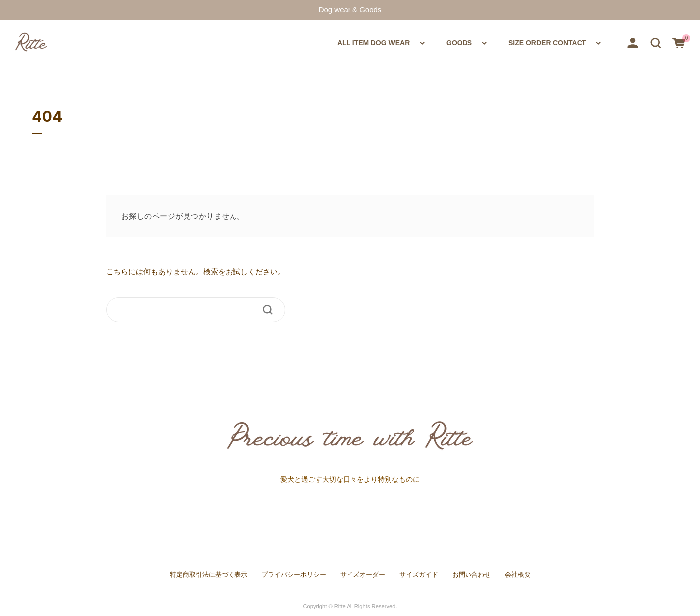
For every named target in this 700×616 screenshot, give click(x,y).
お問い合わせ (471, 575)
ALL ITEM (263, 42)
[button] (656, 42)
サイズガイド (419, 575)
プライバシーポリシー (294, 575)
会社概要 (518, 575)
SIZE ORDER (500, 42)
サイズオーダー (363, 575)
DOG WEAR (334, 42)
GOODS (416, 42)
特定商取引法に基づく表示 (209, 575)
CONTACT (573, 42)
